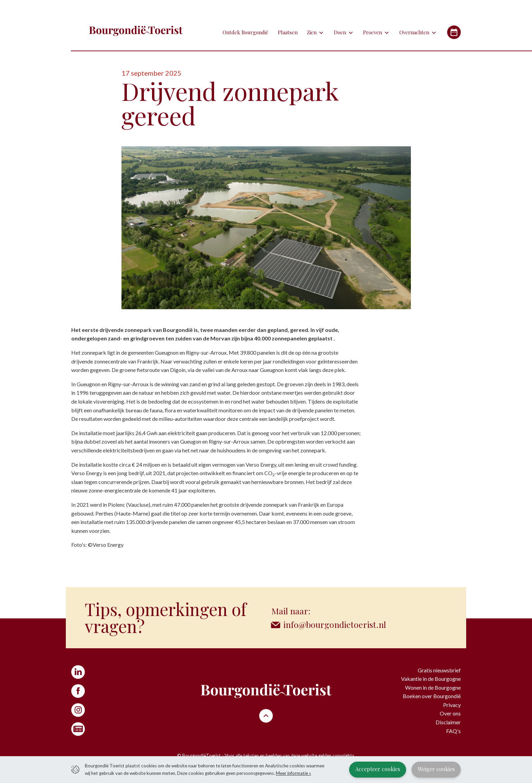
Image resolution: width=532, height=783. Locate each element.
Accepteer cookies (378, 769)
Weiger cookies (436, 769)
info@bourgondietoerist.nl (335, 624)
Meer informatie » (293, 773)
